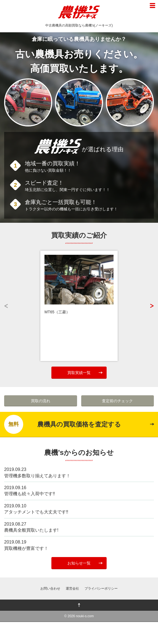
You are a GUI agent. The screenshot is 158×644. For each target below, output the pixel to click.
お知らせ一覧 (79, 563)
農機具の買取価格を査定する (63, 424)
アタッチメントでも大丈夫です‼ (36, 512)
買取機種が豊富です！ (26, 548)
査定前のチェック (117, 401)
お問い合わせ (50, 589)
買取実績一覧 (79, 373)
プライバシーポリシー (101, 589)
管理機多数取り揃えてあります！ (37, 476)
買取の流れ (41, 401)
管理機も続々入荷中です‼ (30, 494)
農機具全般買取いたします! (31, 530)
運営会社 (72, 589)
